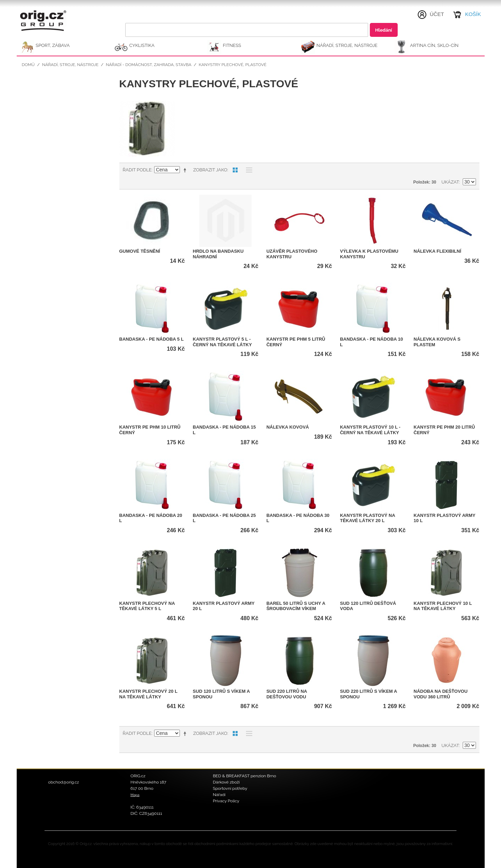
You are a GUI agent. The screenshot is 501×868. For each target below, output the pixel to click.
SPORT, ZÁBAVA (53, 45)
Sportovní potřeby (230, 788)
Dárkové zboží (226, 782)
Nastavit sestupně (186, 170)
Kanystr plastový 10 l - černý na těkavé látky (370, 430)
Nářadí (219, 795)
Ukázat (450, 182)
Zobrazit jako (210, 170)
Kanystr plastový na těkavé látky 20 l (367, 518)
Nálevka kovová (288, 427)
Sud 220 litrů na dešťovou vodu (287, 694)
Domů (28, 65)
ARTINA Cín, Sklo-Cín (434, 45)
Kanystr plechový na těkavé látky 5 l (147, 606)
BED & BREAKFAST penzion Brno (245, 776)
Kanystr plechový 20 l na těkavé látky (148, 694)
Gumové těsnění (140, 251)
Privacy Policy (226, 801)
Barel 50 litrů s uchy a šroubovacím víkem (296, 606)
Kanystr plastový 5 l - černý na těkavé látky (222, 342)
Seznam (247, 170)
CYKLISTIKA (142, 45)
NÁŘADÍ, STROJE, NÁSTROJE (347, 45)
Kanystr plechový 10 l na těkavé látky (443, 606)
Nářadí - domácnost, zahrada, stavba (149, 65)
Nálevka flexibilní (438, 251)
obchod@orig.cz (63, 782)
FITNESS (232, 45)
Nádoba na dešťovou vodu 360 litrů (441, 694)
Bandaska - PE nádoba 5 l (152, 339)
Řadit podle (137, 170)
